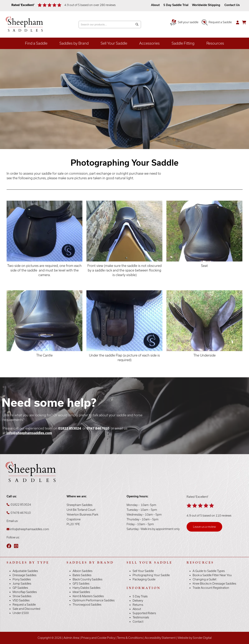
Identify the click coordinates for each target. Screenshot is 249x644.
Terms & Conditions (130, 638)
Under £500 (21, 613)
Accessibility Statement (160, 638)
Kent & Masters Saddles (88, 596)
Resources (215, 43)
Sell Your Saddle (114, 43)
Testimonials (141, 617)
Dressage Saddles (24, 575)
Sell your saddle (184, 22)
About (156, 5)
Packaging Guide (144, 579)
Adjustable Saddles (25, 571)
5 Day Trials (140, 596)
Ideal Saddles (81, 592)
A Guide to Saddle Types (209, 571)
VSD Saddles (21, 600)
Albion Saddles (82, 571)
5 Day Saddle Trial (176, 5)
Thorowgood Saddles (87, 605)
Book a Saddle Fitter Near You (212, 575)
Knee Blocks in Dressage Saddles (214, 584)
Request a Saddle (217, 22)
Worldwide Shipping (206, 5)
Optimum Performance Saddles (94, 600)
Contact (138, 622)
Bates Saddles (82, 575)
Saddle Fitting (183, 43)
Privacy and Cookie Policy (98, 638)
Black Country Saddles (87, 579)
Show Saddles (22, 596)
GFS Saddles (81, 584)
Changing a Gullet (204, 579)
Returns (138, 605)
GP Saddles (20, 588)
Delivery (138, 601)
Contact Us (232, 5)
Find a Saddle (36, 43)
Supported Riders (144, 613)
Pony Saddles (22, 579)
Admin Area (71, 638)
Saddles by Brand (74, 43)
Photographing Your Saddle (151, 575)
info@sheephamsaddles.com (29, 433)
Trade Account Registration (211, 588)
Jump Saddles (22, 584)
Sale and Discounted (26, 609)
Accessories (149, 43)
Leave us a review (204, 527)
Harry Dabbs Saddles (86, 588)
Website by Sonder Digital (195, 638)
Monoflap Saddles (25, 592)
